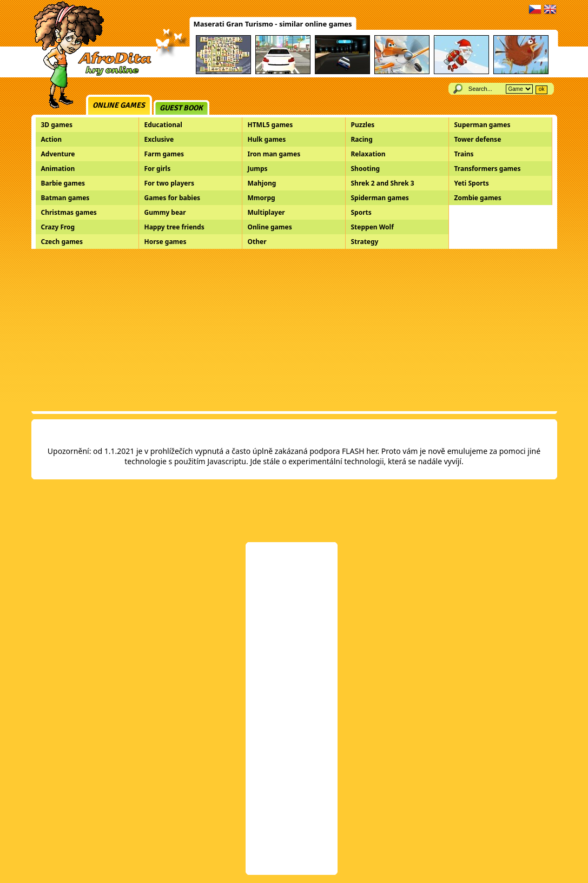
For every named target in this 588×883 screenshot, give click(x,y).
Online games (119, 105)
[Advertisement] (294, 330)
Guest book (181, 108)
